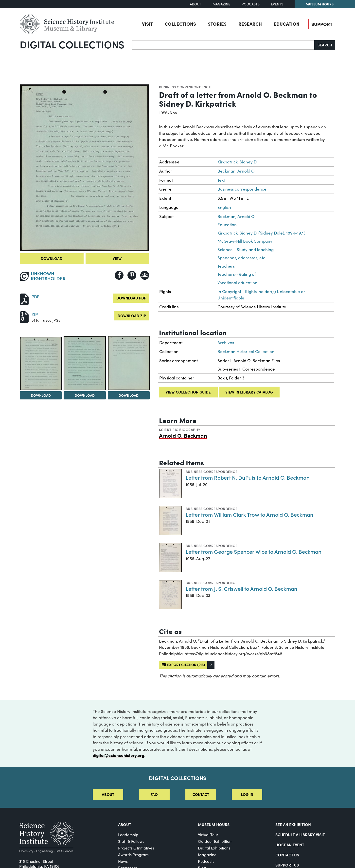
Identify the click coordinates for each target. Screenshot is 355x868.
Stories (217, 24)
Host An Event (290, 845)
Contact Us (287, 855)
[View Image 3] (85, 363)
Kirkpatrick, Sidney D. (237, 162)
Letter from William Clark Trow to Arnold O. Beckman (249, 514)
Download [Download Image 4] (129, 395)
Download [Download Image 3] (85, 395)
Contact (201, 794)
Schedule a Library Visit (300, 834)
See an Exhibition (293, 824)
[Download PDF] (24, 299)
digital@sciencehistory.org (118, 755)
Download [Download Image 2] (41, 395)
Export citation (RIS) (183, 665)
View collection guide (188, 392)
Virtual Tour (208, 835)
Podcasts (251, 4)
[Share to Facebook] (119, 275)
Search (325, 45)
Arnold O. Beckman (183, 435)
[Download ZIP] (24, 317)
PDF (35, 297)
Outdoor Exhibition (215, 841)
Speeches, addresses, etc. (242, 258)
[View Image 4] (129, 363)
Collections (180, 24)
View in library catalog (249, 392)
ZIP (35, 314)
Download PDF (131, 298)
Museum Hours (320, 4)
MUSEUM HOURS (214, 824)
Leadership (128, 835)
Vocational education (237, 283)
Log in (247, 794)
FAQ (154, 794)
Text (221, 180)
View (117, 258)
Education (287, 24)
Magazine (221, 4)
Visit (147, 24)
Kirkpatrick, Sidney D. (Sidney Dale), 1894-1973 (261, 233)
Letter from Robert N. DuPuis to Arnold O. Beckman (248, 477)
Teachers (226, 266)
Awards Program (133, 855)
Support (322, 24)
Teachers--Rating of (237, 274)
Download (52, 258)
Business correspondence (185, 87)
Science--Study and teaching (246, 249)
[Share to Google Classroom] (145, 275)
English (224, 207)
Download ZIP (132, 316)
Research (250, 24)
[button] (211, 665)
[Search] (223, 45)
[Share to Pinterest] (132, 275)
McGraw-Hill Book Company (245, 241)
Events (277, 4)
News (123, 861)
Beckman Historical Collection (246, 351)
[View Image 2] (41, 364)
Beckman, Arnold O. (236, 171)
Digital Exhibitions (214, 848)
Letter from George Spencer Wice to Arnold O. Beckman (254, 551)
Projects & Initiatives (136, 848)
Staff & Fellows (131, 841)
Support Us (287, 865)
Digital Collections (72, 44)
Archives (226, 343)
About (195, 4)
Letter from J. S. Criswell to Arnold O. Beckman (241, 588)
